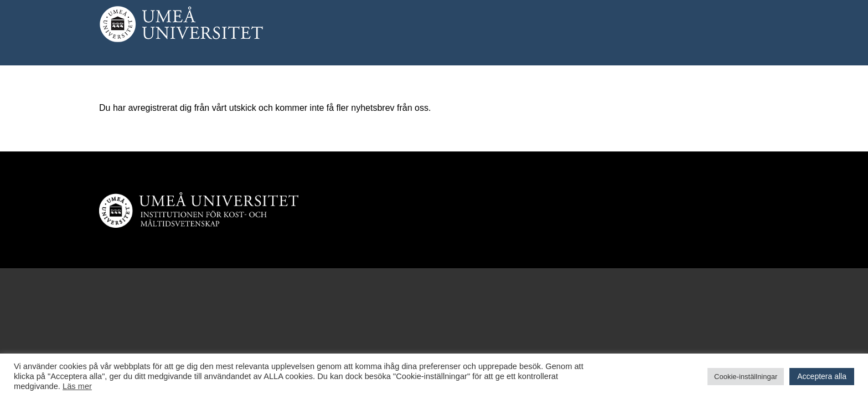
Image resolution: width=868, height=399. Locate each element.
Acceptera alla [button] (822, 376)
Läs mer (77, 386)
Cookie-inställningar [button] (746, 377)
